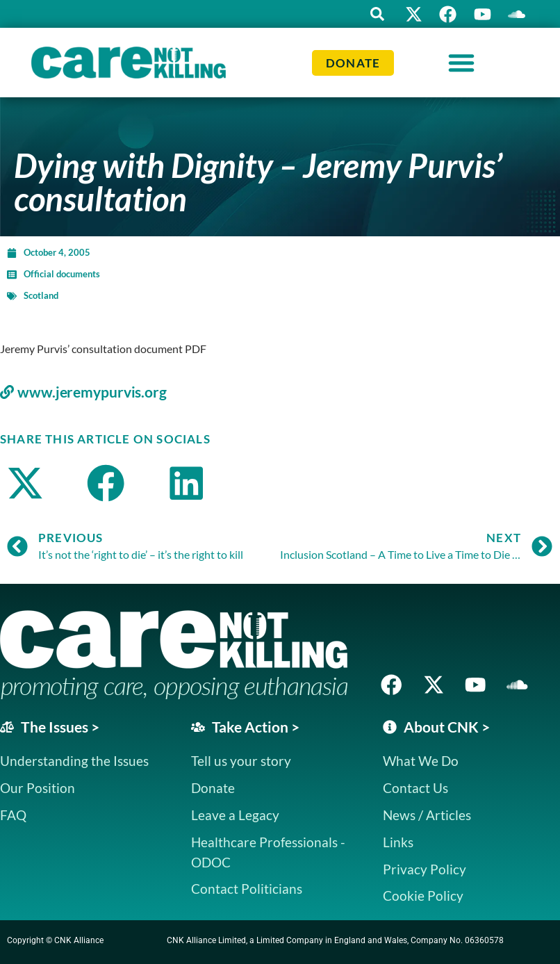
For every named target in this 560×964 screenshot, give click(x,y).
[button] (376, 14)
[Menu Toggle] (461, 63)
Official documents (62, 274)
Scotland (41, 295)
